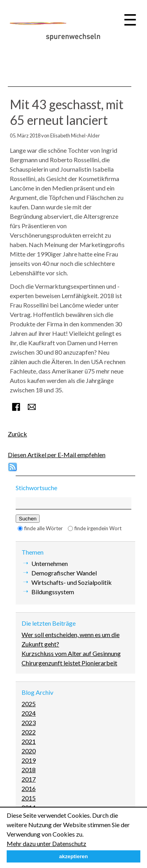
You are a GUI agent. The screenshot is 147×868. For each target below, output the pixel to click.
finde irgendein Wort (98, 528)
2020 (29, 751)
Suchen (28, 519)
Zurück (17, 434)
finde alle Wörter (44, 528)
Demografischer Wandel (64, 573)
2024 (29, 713)
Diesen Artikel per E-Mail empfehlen (57, 455)
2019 (29, 760)
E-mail (32, 407)
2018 (29, 770)
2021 (29, 741)
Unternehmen (50, 563)
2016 (29, 788)
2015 (29, 798)
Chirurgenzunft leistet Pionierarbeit (69, 663)
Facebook (16, 407)
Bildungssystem (53, 592)
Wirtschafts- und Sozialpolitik (72, 582)
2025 (29, 704)
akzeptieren (73, 856)
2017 (29, 779)
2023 (29, 722)
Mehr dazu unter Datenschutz (46, 843)
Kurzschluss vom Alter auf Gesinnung (71, 653)
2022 (29, 732)
